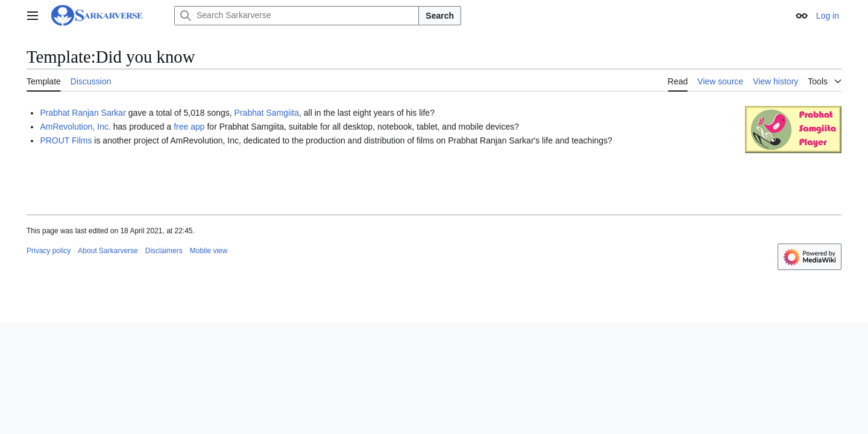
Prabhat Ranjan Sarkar (83, 113)
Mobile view (209, 251)
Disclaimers (164, 251)
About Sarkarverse (108, 251)
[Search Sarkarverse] (297, 16)
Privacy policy (49, 251)
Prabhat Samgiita (267, 113)
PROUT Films (66, 140)
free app (189, 127)
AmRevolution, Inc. (75, 127)
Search (440, 16)
